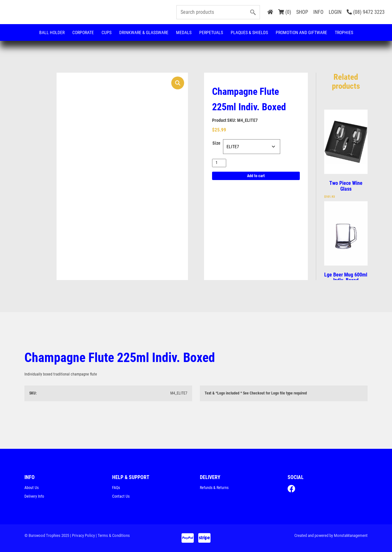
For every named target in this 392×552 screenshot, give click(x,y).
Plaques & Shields (249, 32)
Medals (184, 32)
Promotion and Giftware (301, 32)
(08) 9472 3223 (366, 12)
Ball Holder (52, 32)
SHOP (302, 12)
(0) (285, 12)
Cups (107, 32)
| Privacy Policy (82, 535)
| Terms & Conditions (113, 535)
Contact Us (121, 496)
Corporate (83, 32)
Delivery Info (34, 496)
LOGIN (335, 12)
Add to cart (256, 176)
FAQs (116, 488)
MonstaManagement (351, 535)
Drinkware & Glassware (144, 32)
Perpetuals (211, 32)
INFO (318, 12)
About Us (31, 488)
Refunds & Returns (214, 488)
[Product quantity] (219, 163)
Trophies (344, 32)
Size (216, 143)
